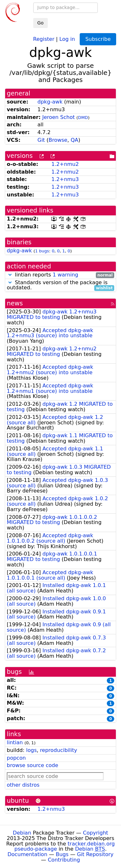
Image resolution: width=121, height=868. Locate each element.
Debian (22, 833)
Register (44, 39)
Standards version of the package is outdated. (60, 285)
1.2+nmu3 (65, 179)
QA (75, 140)
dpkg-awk (50, 102)
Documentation (27, 854)
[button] (10, 275)
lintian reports (60, 275)
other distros (23, 785)
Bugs (62, 854)
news (15, 303)
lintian (15, 742)
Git (41, 140)
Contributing (64, 860)
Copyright (96, 833)
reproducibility (59, 750)
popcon (16, 758)
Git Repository (95, 854)
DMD (83, 118)
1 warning (65, 275)
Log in (67, 39)
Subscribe (98, 39)
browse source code (32, 765)
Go (40, 23)
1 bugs (42, 251)
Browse (58, 140)
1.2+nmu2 (65, 164)
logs (31, 750)
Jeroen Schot (59, 117)
